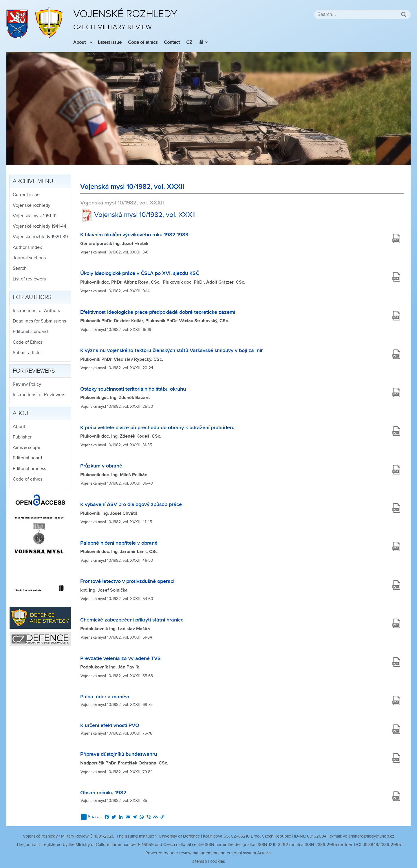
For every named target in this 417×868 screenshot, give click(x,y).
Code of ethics (143, 42)
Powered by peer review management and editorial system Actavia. (209, 853)
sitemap (200, 861)
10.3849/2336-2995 (382, 845)
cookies (218, 861)
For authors (32, 297)
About (79, 42)
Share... (92, 817)
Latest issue (110, 42)
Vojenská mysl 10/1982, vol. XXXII (138, 215)
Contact (172, 42)
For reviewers (34, 371)
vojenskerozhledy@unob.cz (368, 836)
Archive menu (33, 181)
